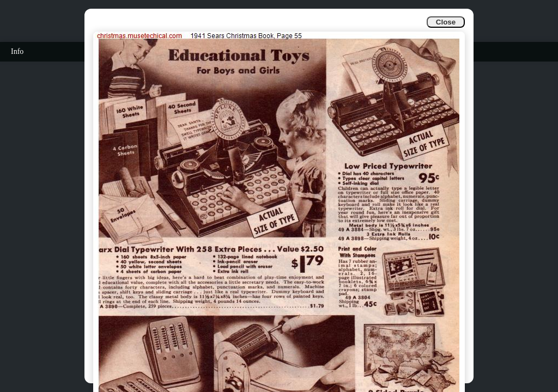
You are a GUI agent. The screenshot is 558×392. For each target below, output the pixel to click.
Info (17, 51)
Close (446, 22)
